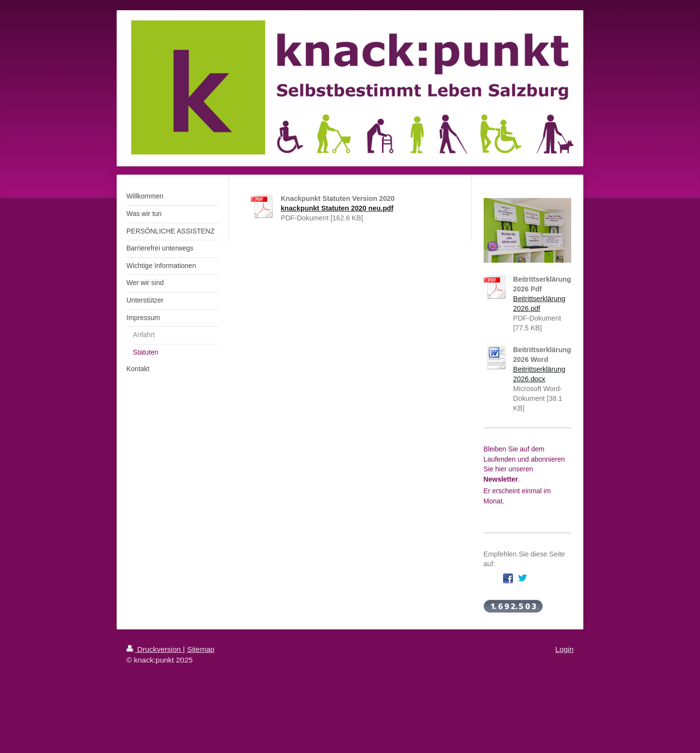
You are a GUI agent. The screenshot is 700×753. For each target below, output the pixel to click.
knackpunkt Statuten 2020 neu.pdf (337, 208)
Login (564, 649)
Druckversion (155, 649)
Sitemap (201, 649)
